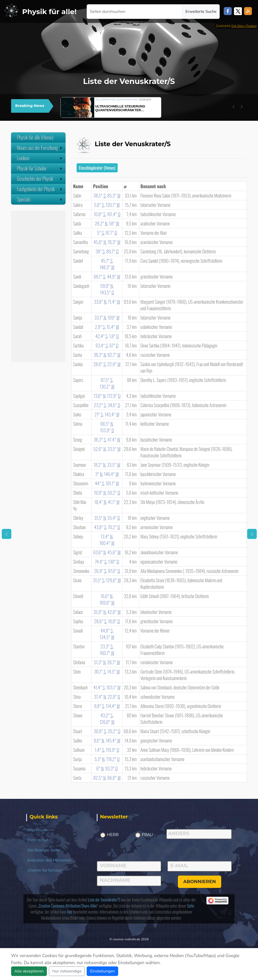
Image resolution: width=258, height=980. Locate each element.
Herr (113, 835)
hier (70, 912)
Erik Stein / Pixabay (244, 26)
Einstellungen (102, 971)
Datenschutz (39, 840)
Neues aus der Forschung (40, 148)
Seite (190, 906)
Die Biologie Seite (43, 850)
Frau (148, 835)
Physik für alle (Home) (35, 137)
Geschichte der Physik (40, 179)
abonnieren (200, 882)
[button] (234, 107)
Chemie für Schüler (45, 870)
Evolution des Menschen (49, 860)
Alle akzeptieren (29, 971)
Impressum (37, 830)
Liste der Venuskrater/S (104, 900)
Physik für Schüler (40, 168)
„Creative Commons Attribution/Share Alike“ (68, 906)
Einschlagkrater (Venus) (97, 168)
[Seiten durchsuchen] (135, 12)
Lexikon (40, 158)
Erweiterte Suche (201, 12)
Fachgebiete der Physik (40, 189)
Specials (40, 199)
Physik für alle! (49, 12)
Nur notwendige (67, 971)
